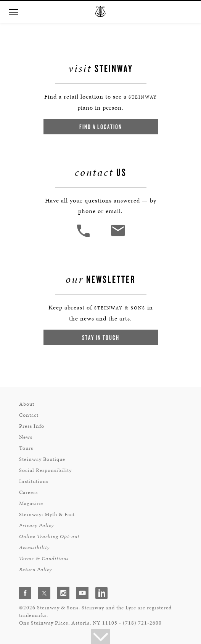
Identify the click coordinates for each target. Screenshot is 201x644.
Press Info (32, 426)
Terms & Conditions (44, 559)
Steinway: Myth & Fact (47, 514)
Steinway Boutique (42, 459)
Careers (28, 492)
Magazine (31, 503)
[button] (84, 236)
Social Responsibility (45, 470)
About (27, 404)
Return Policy (35, 570)
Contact (29, 415)
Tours (26, 448)
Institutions (34, 481)
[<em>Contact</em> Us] (118, 236)
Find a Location (101, 127)
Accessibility (34, 548)
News (26, 437)
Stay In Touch (101, 337)
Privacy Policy (36, 525)
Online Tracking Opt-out (49, 536)
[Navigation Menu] (13, 11)
